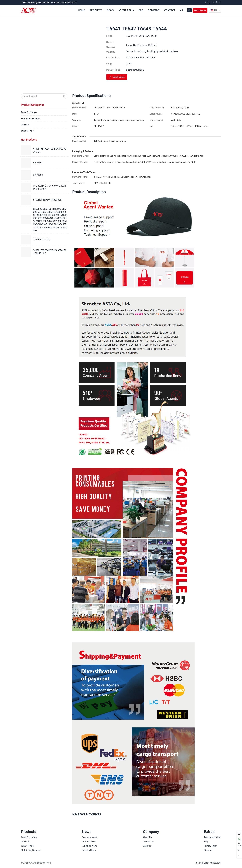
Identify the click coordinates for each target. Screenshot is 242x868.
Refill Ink (152, 45)
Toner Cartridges (29, 112)
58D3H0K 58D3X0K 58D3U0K (47, 200)
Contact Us (148, 842)
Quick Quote (200, 10)
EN (214, 10)
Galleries (147, 846)
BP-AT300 (38, 175)
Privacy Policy (211, 846)
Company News (90, 837)
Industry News (89, 850)
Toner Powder (28, 131)
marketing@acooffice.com (208, 863)
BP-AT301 (38, 163)
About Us (147, 837)
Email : (35, 2)
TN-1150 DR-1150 (42, 239)
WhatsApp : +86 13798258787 (64, 2)
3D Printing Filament (31, 119)
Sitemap (208, 850)
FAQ (206, 842)
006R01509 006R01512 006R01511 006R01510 (50, 252)
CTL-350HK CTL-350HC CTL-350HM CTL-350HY (50, 187)
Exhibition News (90, 846)
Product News (89, 842)
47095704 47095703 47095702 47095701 (50, 150)
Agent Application (212, 837)
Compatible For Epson (137, 45)
